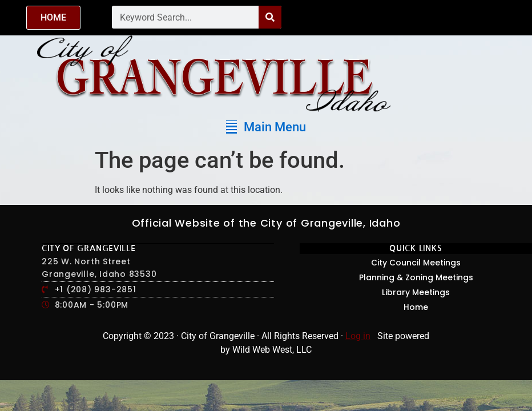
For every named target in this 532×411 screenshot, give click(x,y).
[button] (266, 127)
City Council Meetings (416, 263)
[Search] (270, 17)
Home (416, 307)
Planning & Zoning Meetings (416, 277)
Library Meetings (416, 292)
